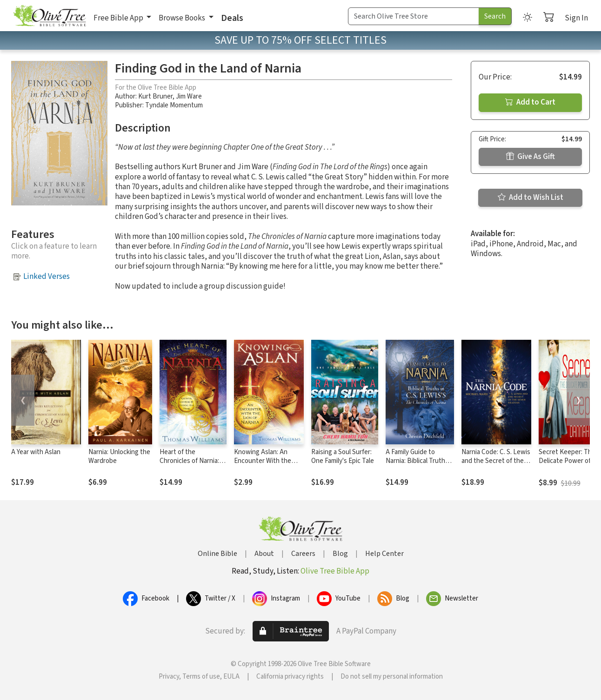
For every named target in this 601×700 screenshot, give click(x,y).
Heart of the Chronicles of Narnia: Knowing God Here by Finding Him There (191, 465)
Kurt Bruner (155, 96)
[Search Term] (414, 16)
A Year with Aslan (36, 452)
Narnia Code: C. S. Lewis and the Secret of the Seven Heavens (496, 461)
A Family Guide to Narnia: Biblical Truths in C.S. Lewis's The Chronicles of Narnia (417, 465)
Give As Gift (531, 157)
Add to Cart (530, 102)
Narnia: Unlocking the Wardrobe (119, 456)
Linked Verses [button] (47, 277)
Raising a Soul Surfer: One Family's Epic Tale (343, 456)
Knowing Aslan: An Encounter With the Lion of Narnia (263, 461)
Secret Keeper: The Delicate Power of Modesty (567, 461)
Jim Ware (189, 96)
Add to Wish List (531, 198)
